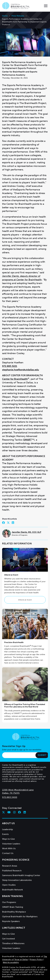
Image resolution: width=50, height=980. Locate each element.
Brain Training (13, 896)
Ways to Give (8, 839)
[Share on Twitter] (8, 523)
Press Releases (18, 16)
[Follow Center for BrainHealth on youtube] (9, 812)
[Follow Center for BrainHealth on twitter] (3, 812)
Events (5, 834)
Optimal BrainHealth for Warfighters (20, 917)
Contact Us (8, 853)
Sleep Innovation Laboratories (17, 880)
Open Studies (9, 885)
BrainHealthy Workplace (14, 912)
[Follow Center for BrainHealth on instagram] (14, 812)
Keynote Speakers (11, 921)
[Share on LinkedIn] (13, 523)
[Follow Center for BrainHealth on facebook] (19, 812)
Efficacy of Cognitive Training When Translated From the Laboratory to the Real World (25, 706)
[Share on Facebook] (3, 523)
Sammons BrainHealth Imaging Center (21, 875)
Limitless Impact (14, 928)
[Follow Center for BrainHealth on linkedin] (25, 812)
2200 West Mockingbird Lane (18, 790)
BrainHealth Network (12, 890)
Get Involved (8, 939)
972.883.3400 (10, 797)
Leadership (8, 829)
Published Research (12, 871)
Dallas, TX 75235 (11, 793)
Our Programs (9, 902)
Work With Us (9, 848)
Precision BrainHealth (14, 642)
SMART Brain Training (13, 907)
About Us (8, 823)
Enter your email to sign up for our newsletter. (22, 750)
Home (5, 16)
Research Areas (10, 866)
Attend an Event (25, 600)
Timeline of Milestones (13, 943)
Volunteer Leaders (11, 844)
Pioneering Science (16, 860)
